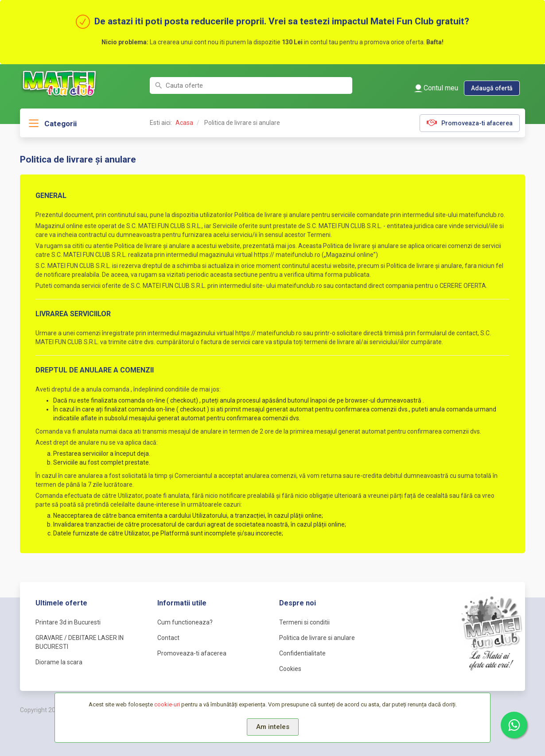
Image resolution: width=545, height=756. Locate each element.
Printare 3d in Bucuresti (68, 622)
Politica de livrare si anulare (317, 638)
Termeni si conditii (304, 622)
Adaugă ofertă (492, 88)
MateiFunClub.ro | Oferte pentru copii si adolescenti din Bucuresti (60, 83)
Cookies (290, 669)
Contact (168, 638)
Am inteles (273, 727)
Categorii (60, 124)
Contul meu (441, 88)
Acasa (184, 123)
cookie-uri (167, 704)
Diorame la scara (59, 662)
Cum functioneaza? (185, 622)
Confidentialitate (302, 653)
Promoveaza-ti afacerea (477, 123)
